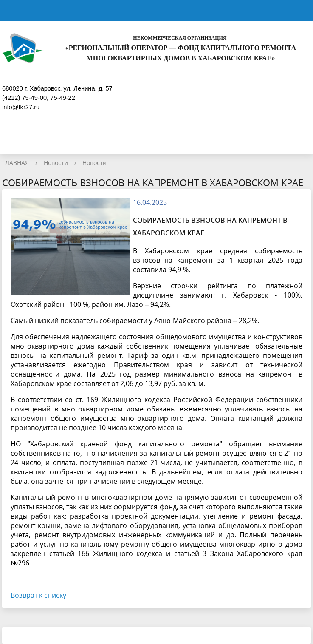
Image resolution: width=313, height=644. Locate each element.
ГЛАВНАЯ (16, 163)
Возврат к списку (38, 595)
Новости (56, 163)
